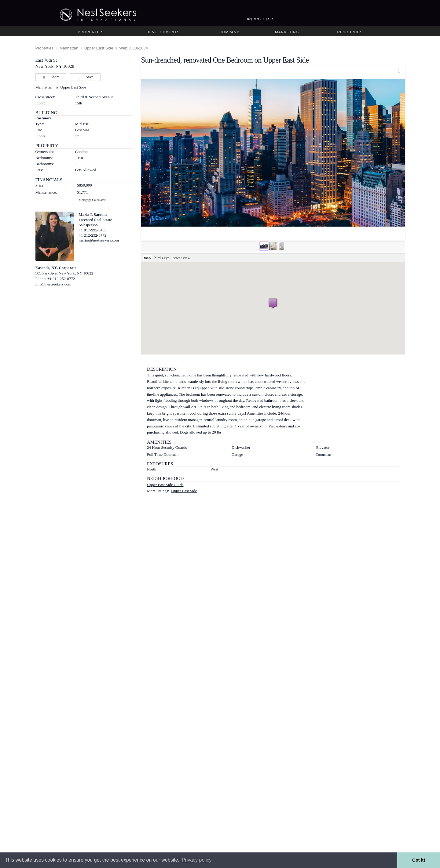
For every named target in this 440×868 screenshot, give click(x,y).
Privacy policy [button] (197, 860)
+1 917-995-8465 (93, 230)
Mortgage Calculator (92, 200)
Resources (350, 32)
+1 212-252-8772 (93, 235)
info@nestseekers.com (53, 284)
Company (229, 32)
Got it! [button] (419, 860)
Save (85, 77)
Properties (91, 32)
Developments (163, 32)
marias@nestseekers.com (99, 240)
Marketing (287, 32)
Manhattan (69, 48)
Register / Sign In (260, 19)
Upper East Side (99, 48)
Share (51, 77)
